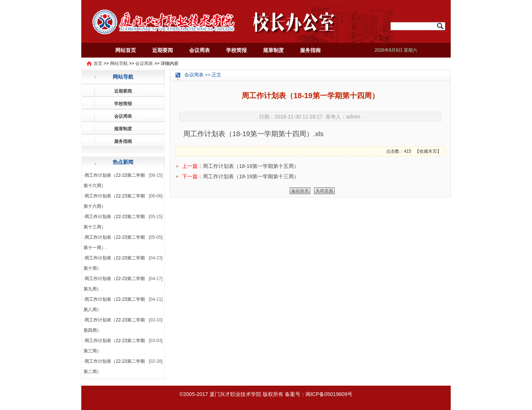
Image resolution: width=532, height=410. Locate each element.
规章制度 (273, 50)
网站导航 (119, 63)
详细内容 (170, 63)
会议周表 (199, 50)
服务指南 (310, 50)
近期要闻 (163, 50)
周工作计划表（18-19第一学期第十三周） (251, 176)
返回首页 (300, 191)
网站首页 (126, 50)
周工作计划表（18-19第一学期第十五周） (251, 166)
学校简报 (236, 50)
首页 (98, 63)
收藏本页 (428, 151)
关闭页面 (324, 191)
